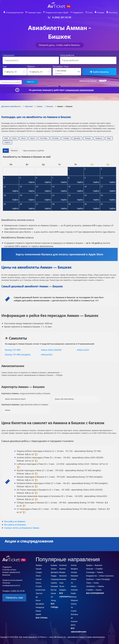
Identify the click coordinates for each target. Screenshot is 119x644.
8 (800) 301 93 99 (62, 17)
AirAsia (74, 565)
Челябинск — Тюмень (95, 586)
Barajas (62, 572)
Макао (38, 611)
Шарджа (63, 590)
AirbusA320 (47, 354)
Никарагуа (40, 607)
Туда (5, 67)
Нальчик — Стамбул (94, 569)
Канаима (54, 586)
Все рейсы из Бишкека (15, 524)
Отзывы (98, 13)
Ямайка (39, 565)
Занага (54, 569)
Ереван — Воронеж (94, 565)
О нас (88, 13)
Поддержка (76, 13)
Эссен (62, 586)
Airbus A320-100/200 (51, 350)
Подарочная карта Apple (57, 13)
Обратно (31, 67)
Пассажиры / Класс (61, 67)
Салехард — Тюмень (95, 572)
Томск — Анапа (92, 583)
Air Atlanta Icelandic (74, 586)
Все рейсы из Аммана (15, 521)
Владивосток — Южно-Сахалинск (100, 576)
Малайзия (40, 604)
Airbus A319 (83, 350)
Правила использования (12, 580)
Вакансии (6, 575)
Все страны (42, 618)
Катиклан (63, 565)
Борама (54, 565)
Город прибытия (67, 55)
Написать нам (14, 597)
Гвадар (54, 576)
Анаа (61, 583)
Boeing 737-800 (13, 350)
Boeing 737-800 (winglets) (18, 354)
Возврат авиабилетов (11, 572)
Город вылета (8, 55)
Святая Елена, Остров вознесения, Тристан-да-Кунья (41, 590)
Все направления (95, 593)
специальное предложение (80, 90)
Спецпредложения (18, 13)
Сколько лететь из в (22, 528)
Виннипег (63, 576)
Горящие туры (36, 13)
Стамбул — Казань (94, 590)
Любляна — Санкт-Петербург (98, 579)
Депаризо (55, 572)
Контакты (110, 13)
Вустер (54, 590)
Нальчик (63, 579)
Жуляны (63, 569)
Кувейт (39, 614)
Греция (39, 569)
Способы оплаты (9, 569)
